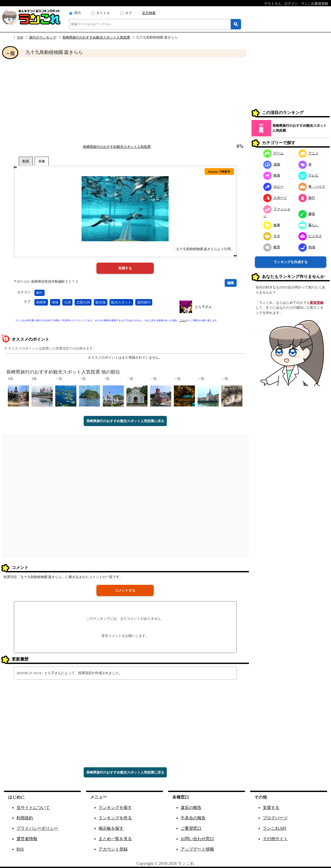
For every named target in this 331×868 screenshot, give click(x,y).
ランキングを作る (115, 818)
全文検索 (149, 13)
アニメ (309, 153)
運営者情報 (27, 839)
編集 (231, 283)
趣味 (307, 214)
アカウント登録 (113, 849)
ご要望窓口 (191, 828)
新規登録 (317, 303)
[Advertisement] (125, 100)
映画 (272, 175)
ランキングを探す (115, 807)
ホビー (273, 186)
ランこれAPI (274, 828)
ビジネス (310, 236)
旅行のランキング (43, 37)
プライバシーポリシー (37, 828)
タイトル (103, 13)
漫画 (272, 164)
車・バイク (312, 186)
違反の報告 (191, 807)
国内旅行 (144, 302)
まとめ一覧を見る (115, 839)
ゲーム (273, 153)
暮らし (309, 225)
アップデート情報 (197, 849)
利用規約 (25, 818)
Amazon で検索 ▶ (219, 172)
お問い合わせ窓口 (197, 839)
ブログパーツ (275, 818)
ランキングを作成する (291, 262)
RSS (20, 849)
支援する (271, 807)
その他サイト (275, 839)
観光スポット (121, 302)
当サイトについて (33, 807)
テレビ (309, 175)
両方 (78, 13)
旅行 (39, 293)
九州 (68, 302)
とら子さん (203, 307)
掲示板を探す (111, 828)
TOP (20, 37)
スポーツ (275, 198)
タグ (128, 13)
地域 (55, 302)
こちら (183, 320)
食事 (272, 225)
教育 (272, 247)
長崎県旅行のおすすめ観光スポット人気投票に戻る (125, 421)
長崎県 (41, 302)
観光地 (100, 302)
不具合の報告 (193, 818)
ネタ (272, 236)
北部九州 (83, 302)
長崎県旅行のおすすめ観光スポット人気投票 (96, 37)
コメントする (125, 590)
